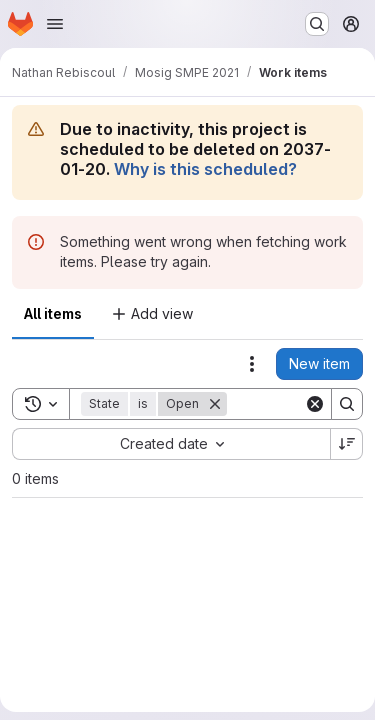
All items (53, 313)
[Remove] (215, 404)
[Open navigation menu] (55, 24)
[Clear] (315, 404)
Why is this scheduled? (205, 169)
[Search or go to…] (317, 24)
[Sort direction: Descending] (347, 444)
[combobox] (171, 444)
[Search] (347, 404)
